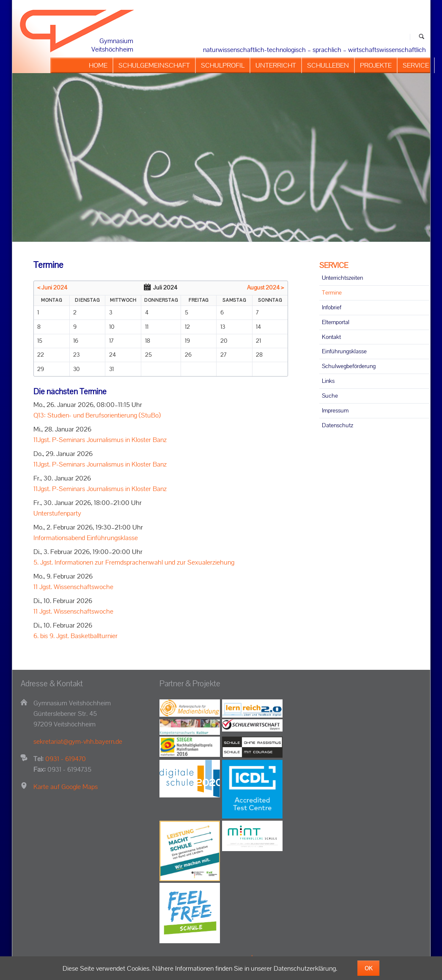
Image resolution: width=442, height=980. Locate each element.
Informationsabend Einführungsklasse (86, 538)
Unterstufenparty (57, 513)
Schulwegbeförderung (349, 366)
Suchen (421, 37)
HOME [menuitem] (98, 65)
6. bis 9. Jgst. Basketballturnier (75, 636)
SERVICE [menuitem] (416, 65)
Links (328, 381)
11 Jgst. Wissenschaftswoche (73, 587)
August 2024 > (265, 287)
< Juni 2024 (52, 287)
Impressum (335, 410)
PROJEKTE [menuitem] (376, 65)
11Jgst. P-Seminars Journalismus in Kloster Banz (100, 440)
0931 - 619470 (66, 759)
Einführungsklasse (344, 351)
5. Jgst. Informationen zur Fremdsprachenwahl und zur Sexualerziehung (134, 562)
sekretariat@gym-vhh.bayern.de (78, 741)
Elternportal (336, 322)
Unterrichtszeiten (342, 278)
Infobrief (332, 307)
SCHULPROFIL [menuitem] (223, 65)
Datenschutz (338, 425)
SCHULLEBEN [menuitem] (328, 65)
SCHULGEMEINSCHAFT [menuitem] (154, 65)
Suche (330, 396)
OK (369, 968)
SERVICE (334, 265)
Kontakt (331, 337)
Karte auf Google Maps (66, 787)
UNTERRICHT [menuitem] (276, 65)
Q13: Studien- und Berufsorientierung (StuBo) (97, 415)
